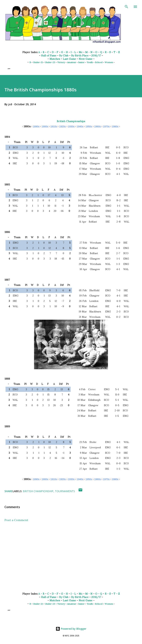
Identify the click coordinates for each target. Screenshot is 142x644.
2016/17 (96, 56)
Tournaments (65, 491)
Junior (81, 62)
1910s (54, 127)
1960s (98, 127)
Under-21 (38, 62)
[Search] (126, 7)
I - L (73, 52)
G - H (64, 52)
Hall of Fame (49, 56)
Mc (81, 52)
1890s (36, 127)
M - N (89, 52)
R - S (108, 52)
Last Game (69, 59)
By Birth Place (80, 56)
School (99, 62)
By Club (64, 56)
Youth (90, 62)
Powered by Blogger (71, 629)
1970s (106, 127)
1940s (80, 127)
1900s (45, 127)
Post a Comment (16, 520)
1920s (62, 127)
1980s (115, 127)
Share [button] (9, 491)
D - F (55, 52)
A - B (41, 52)
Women (109, 62)
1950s (89, 127)
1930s (71, 127)
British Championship (38, 491)
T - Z (117, 52)
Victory (61, 62)
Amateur (72, 62)
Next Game (86, 59)
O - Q (99, 52)
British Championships (71, 121)
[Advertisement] (71, 560)
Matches (55, 59)
